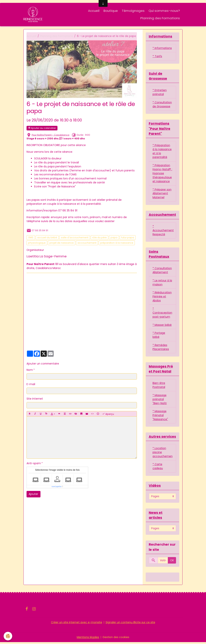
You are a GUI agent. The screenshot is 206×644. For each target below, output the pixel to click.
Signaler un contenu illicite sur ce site (130, 624)
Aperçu (108, 414)
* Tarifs (157, 56)
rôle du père (99, 238)
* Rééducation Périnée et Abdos (162, 298)
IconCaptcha (57, 487)
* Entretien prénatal (160, 92)
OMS (31, 238)
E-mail (31, 384)
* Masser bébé (162, 326)
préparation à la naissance (117, 243)
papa (114, 238)
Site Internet (35, 399)
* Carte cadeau (158, 468)
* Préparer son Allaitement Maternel (162, 194)
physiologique (37, 243)
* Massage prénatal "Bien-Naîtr (160, 401)
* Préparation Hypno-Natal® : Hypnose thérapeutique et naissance (162, 174)
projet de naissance (62, 243)
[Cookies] (8, 636)
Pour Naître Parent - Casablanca (50, 135)
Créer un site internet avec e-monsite (77, 624)
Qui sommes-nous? (164, 11)
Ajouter (33, 494)
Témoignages (133, 11)
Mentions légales (88, 639)
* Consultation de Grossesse (162, 105)
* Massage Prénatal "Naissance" (160, 417)
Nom (30, 370)
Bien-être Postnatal (159, 386)
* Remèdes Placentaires (161, 348)
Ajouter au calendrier (42, 128)
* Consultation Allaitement (162, 271)
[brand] (34, 14)
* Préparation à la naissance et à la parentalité (162, 152)
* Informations (162, 48)
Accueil (94, 11)
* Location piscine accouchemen (163, 454)
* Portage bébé (159, 336)
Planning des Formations (160, 18)
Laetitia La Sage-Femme (47, 256)
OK (172, 562)
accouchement (87, 243)
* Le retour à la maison (162, 283)
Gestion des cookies (116, 639)
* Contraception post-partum (162, 314)
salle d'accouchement (75, 238)
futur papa (128, 238)
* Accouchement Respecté (163, 231)
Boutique (111, 11)
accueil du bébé (47, 238)
